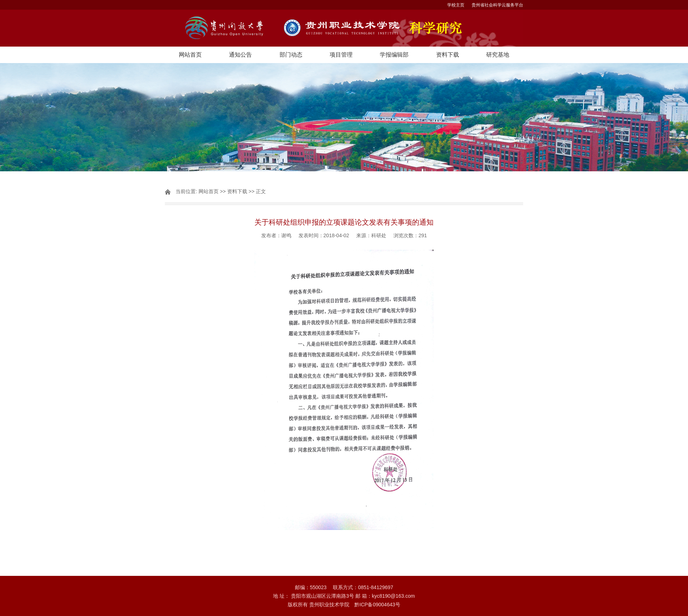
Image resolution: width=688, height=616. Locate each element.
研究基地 (498, 55)
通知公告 (240, 55)
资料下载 (448, 55)
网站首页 (190, 55)
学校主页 (456, 5)
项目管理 (341, 55)
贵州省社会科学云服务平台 (497, 5)
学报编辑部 (394, 55)
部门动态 (291, 55)
